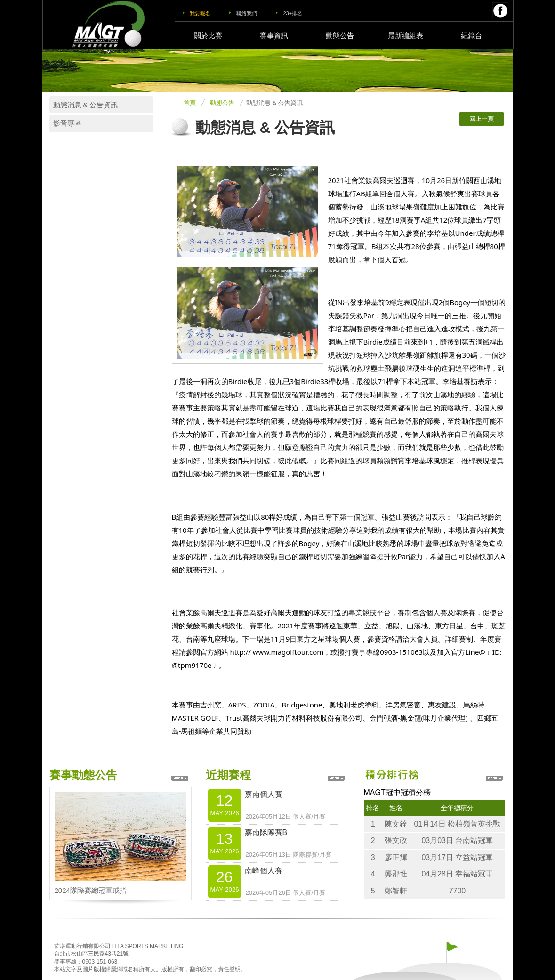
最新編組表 (406, 36)
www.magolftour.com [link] (288, 652)
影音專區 (67, 123)
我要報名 (200, 13)
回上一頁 (482, 119)
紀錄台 (471, 36)
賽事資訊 (274, 36)
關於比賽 (208, 36)
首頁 (190, 103)
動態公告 (340, 36)
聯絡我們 (247, 13)
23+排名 (293, 13)
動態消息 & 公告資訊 (86, 105)
